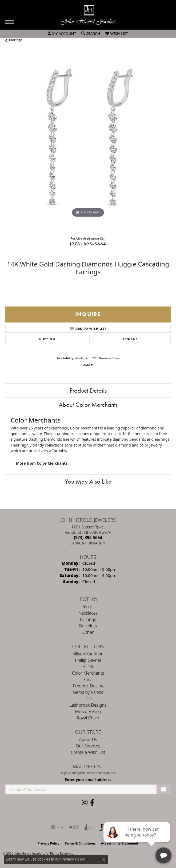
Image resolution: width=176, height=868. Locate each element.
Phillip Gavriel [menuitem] (88, 660)
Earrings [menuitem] (88, 619)
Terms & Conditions (80, 843)
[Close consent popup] (104, 859)
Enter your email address (88, 780)
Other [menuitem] (88, 632)
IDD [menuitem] (88, 699)
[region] (88, 141)
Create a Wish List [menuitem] (88, 752)
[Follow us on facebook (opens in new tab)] (92, 803)
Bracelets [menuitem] (88, 626)
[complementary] (137, 839)
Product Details (88, 390)
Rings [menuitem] (88, 607)
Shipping (47, 339)
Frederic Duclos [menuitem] (88, 686)
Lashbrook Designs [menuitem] (88, 705)
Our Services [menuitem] (88, 746)
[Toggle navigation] (10, 22)
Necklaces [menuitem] (88, 613)
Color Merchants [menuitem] (88, 673)
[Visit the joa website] (89, 827)
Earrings (16, 40)
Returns (130, 339)
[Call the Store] (88, 537)
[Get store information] (88, 543)
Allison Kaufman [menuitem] (88, 654)
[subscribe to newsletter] (164, 789)
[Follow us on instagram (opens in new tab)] (85, 803)
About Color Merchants (88, 405)
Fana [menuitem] (88, 679)
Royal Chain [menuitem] (88, 718)
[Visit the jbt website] (74, 827)
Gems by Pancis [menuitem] (88, 692)
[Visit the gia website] (57, 827)
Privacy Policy (49, 843)
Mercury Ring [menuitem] (88, 711)
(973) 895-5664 (88, 244)
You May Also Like (88, 481)
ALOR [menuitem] (88, 667)
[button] (62, 34)
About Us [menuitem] (88, 739)
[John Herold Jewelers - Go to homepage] (88, 15)
